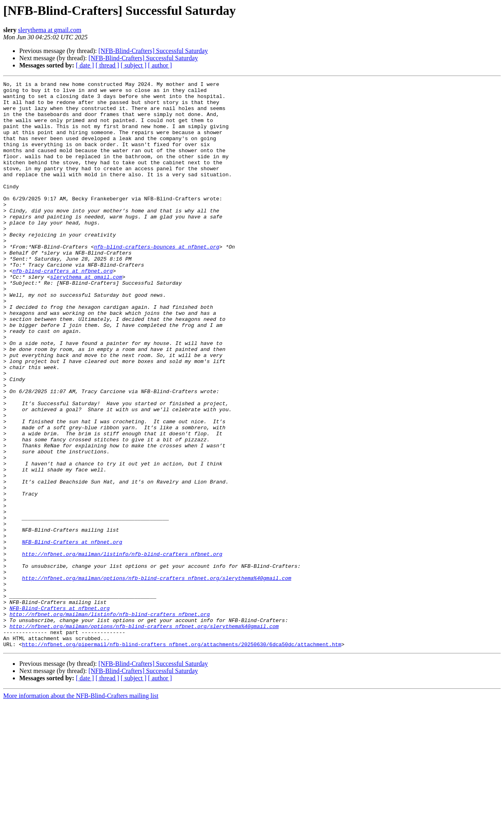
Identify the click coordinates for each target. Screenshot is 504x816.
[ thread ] (107, 65)
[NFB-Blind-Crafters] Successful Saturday (153, 51)
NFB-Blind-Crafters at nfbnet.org (72, 634)
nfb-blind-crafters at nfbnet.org (63, 309)
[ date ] (85, 65)
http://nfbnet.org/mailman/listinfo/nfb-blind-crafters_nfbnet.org (122, 649)
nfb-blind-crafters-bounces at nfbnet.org (156, 280)
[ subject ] (134, 65)
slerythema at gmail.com (50, 30)
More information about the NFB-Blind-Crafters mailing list (81, 809)
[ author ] (160, 65)
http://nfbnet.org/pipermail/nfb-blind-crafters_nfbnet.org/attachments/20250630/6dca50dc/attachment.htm (182, 757)
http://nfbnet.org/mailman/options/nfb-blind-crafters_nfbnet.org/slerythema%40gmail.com (157, 678)
